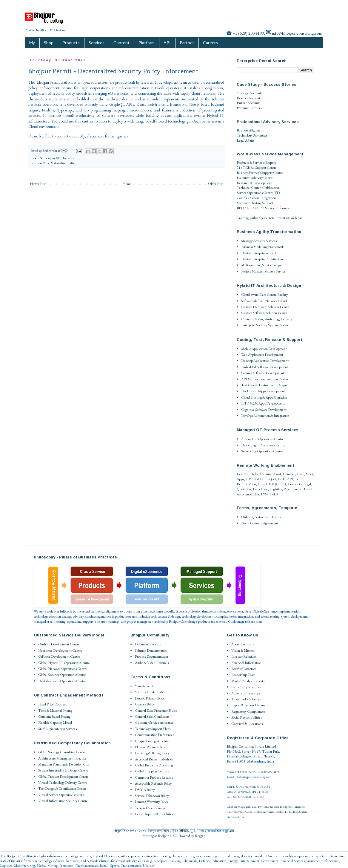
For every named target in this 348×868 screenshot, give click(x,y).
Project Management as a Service (263, 271)
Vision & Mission (243, 650)
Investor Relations (244, 656)
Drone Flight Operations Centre (263, 445)
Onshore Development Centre (59, 644)
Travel (308, 489)
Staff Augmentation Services (57, 729)
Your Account (144, 686)
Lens (261, 484)
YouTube (251, 807)
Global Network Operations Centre (63, 669)
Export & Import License (248, 705)
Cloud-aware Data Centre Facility (264, 295)
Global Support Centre (261, 168)
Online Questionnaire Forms (261, 517)
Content (121, 43)
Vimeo (270, 812)
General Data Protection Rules (156, 711)
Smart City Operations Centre (262, 451)
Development (263, 183)
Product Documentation (151, 656)
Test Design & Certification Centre (62, 789)
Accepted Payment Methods (154, 759)
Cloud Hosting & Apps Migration (264, 397)
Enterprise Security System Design (265, 325)
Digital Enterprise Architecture (262, 259)
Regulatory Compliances (248, 711)
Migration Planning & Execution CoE (64, 764)
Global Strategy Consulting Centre (62, 752)
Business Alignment (250, 130)
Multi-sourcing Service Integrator (264, 265)
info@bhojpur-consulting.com (297, 33)
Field (273, 494)
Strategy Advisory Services (259, 241)
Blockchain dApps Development (263, 391)
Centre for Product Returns (154, 777)
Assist (277, 474)
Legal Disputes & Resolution (155, 814)
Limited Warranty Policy (152, 802)
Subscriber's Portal (263, 218)
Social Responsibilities (247, 717)
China (280, 484)
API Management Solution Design (265, 379)
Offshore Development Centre (59, 656)
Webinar (296, 218)
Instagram (286, 807)
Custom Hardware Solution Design (265, 307)
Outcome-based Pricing (54, 717)
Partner (187, 43)
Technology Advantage (252, 135)
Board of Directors (244, 669)
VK (240, 812)
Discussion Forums (148, 644)
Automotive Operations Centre (262, 439)
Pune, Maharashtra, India (59, 163)
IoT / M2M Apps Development (263, 403)
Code (282, 479)
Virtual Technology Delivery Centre (63, 783)
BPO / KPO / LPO (251, 208)
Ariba (241, 817)
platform (67, 82)
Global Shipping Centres (152, 771)
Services (97, 43)
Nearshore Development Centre (60, 650)
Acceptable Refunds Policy (153, 783)
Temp (299, 479)
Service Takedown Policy (152, 796)
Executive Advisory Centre (255, 178)
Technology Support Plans (153, 729)
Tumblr (232, 812)
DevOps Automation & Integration (265, 416)
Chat (300, 474)
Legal (307, 484)
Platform (147, 43)
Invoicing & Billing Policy (152, 753)
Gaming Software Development (263, 373)
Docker (280, 812)
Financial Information (246, 663)
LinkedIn (259, 812)
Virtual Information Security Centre (63, 801)
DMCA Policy (145, 790)
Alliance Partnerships (246, 693)
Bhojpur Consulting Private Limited (251, 746)
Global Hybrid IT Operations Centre (64, 663)
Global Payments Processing (154, 765)
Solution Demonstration (151, 650)
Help (254, 474)
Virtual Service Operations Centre (62, 795)
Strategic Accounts (250, 93)
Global (260, 479)
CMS (250, 479)
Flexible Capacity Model (55, 722)
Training (243, 218)
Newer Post (38, 184)
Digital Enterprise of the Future (263, 253)
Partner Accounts (248, 103)
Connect (289, 474)
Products (71, 43)
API (167, 43)
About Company (243, 644)
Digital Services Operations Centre (62, 681)
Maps (241, 807)
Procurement (292, 489)
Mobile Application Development (264, 349)
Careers (210, 43)
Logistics (276, 489)
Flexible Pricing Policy (150, 747)
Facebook (274, 807)
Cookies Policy (145, 704)
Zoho (252, 484)
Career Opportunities (246, 687)
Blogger (200, 836)
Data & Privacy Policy (150, 698)
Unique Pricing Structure (152, 741)
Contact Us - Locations (247, 724)
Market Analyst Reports (248, 681)
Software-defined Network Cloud (264, 301)
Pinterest (299, 807)
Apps (240, 479)
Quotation (244, 489)
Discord (248, 812)
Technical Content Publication (258, 188)
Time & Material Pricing (55, 711)
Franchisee (260, 489)
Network (68, 158)
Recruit (242, 484)
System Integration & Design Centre (63, 770)
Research (243, 183)
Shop (49, 43)
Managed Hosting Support (255, 203)
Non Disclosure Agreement (260, 523)
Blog (296, 812)
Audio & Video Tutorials (152, 663)
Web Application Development (262, 355)
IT (277, 193)
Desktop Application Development (265, 361)
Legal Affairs (245, 140)
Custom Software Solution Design (264, 313)
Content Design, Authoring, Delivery (267, 319)
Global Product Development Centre (63, 777)
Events (282, 218)
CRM (270, 484)
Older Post (215, 184)
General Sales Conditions (152, 717)
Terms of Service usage (150, 808)
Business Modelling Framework (262, 247)
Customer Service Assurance (154, 722)
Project (271, 479)
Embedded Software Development (265, 367)
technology (71, 856)
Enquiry (271, 163)
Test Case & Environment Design (264, 385)
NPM (288, 812)
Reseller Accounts (249, 98)
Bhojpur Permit (48, 82)
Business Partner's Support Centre (260, 173)
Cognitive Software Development (264, 410)
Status (303, 812)
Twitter (262, 807)
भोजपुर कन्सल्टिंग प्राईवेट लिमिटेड (167, 831)
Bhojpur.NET (53, 158)
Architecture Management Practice (62, 758)
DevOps (242, 474)
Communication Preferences (154, 735)
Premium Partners (249, 108)
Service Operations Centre (255, 193)
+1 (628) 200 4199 (248, 33)
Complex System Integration (256, 198)
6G (42, 158)
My (32, 43)
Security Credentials (149, 692)
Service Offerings (277, 208)
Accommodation (248, 494)
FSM (264, 494)
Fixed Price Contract (53, 704)
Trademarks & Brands (246, 699)
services (114, 856)
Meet (309, 474)
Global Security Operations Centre (62, 675)
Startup (231, 817)
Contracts (295, 484)
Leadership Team (243, 675)
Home (127, 184)
